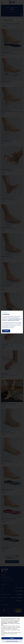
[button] (22, 619)
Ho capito (6, 331)
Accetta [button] (12, 638)
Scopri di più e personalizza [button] (12, 641)
